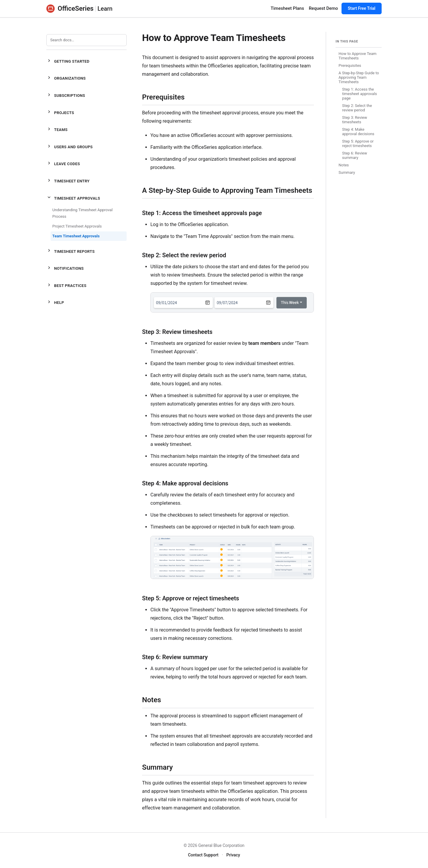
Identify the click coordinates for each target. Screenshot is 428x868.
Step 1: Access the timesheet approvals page (359, 94)
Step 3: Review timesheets (355, 120)
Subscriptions (66, 96)
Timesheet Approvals (73, 198)
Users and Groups (70, 147)
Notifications (65, 269)
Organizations (66, 79)
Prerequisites (350, 66)
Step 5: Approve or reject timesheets (358, 143)
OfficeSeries (70, 9)
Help (55, 303)
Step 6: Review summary (355, 155)
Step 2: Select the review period (357, 108)
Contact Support (203, 855)
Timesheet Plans (287, 8)
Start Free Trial (362, 8)
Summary (347, 172)
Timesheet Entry (68, 181)
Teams (57, 130)
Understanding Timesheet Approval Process (82, 213)
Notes (344, 165)
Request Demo (323, 8)
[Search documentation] (86, 40)
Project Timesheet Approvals (77, 226)
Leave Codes (63, 164)
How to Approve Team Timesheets (358, 56)
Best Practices (66, 286)
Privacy (233, 855)
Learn (105, 9)
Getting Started (68, 62)
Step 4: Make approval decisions (358, 132)
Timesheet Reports (70, 251)
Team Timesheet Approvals (76, 236)
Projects (60, 113)
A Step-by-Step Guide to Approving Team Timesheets (359, 77)
